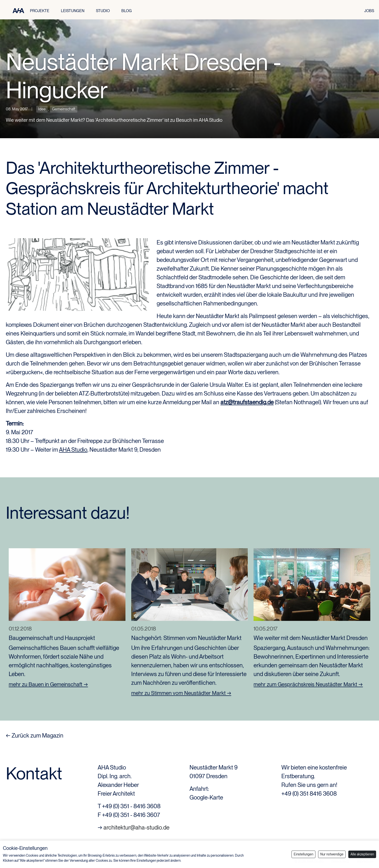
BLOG (127, 11)
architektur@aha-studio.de (136, 827)
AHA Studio (73, 450)
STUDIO (103, 11)
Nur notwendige (332, 854)
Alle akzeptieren (362, 854)
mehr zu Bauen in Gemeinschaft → (48, 684)
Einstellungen (303, 854)
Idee (42, 109)
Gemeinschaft (64, 109)
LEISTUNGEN (73, 11)
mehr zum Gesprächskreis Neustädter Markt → (308, 684)
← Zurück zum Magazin (35, 735)
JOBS (369, 11)
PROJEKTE (40, 11)
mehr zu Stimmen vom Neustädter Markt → (181, 693)
